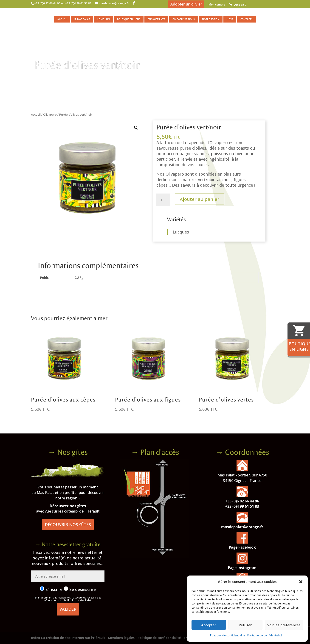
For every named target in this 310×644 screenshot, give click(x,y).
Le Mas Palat (82, 19)
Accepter (209, 625)
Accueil (62, 19)
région (72, 498)
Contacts (247, 19)
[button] (301, 582)
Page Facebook (242, 547)
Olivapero (50, 114)
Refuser (245, 625)
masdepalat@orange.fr (242, 527)
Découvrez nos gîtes (68, 506)
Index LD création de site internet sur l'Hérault (68, 638)
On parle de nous (184, 19)
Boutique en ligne (129, 19)
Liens (230, 19)
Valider (68, 609)
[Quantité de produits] (163, 200)
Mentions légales (121, 638)
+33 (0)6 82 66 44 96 (242, 501)
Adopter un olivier (186, 4)
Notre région (211, 19)
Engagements (156, 19)
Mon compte (217, 5)
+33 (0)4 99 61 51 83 (242, 506)
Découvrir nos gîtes (68, 524)
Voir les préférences (284, 625)
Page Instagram (242, 568)
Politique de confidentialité (228, 635)
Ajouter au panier (200, 199)
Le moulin (104, 19)
